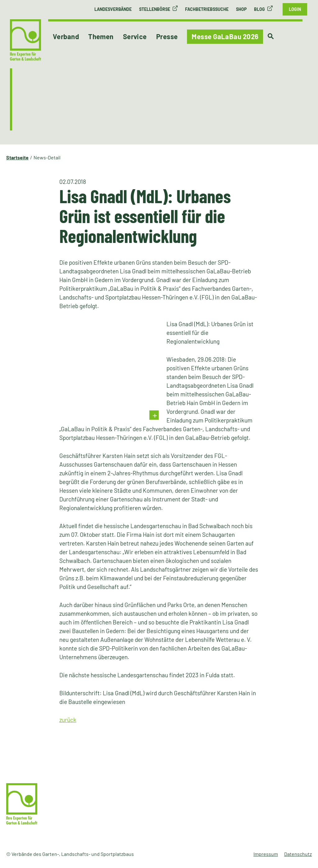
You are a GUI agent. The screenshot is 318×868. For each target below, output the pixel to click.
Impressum (266, 854)
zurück (68, 720)
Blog (259, 9)
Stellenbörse (155, 9)
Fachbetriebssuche (207, 9)
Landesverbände (113, 9)
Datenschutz (298, 854)
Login (295, 9)
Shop (241, 9)
